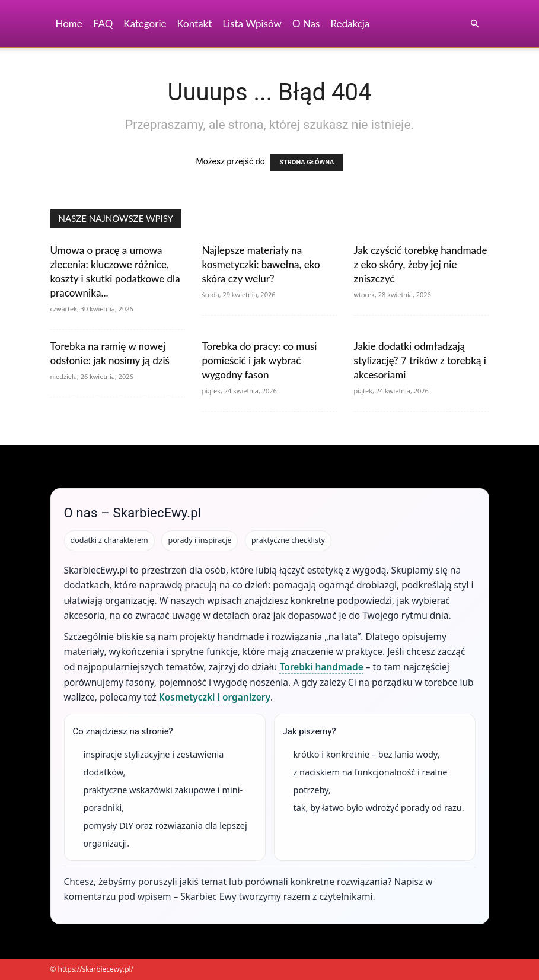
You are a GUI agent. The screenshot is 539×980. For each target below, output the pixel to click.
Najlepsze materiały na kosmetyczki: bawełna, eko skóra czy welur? (261, 264)
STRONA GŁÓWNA (307, 162)
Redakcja (350, 23)
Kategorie (145, 23)
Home (69, 23)
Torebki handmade (321, 667)
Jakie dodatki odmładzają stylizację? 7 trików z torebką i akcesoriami (420, 360)
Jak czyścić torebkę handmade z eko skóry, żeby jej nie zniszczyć (421, 264)
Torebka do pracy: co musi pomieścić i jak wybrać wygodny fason (260, 360)
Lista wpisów (252, 23)
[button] (475, 24)
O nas (306, 23)
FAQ (103, 23)
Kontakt (194, 23)
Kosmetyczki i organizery (215, 697)
